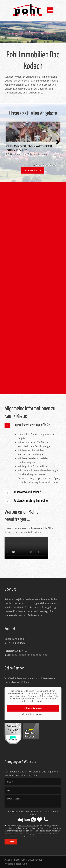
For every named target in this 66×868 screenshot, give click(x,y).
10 (55, 165)
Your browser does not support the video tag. (26, 548)
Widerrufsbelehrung (16, 864)
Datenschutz (35, 860)
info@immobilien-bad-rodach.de (29, 655)
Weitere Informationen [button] (33, 714)
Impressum (19, 860)
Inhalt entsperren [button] (33, 708)
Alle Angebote (33, 170)
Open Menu (50, 10)
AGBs (7, 860)
